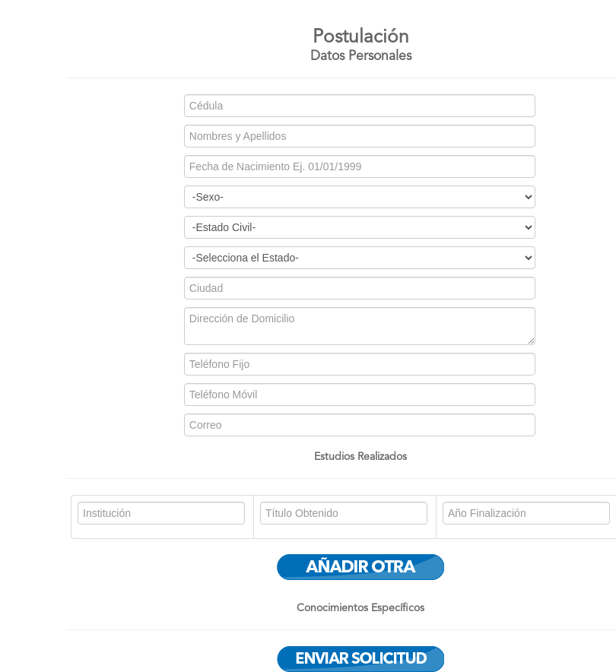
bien (360, 258)
